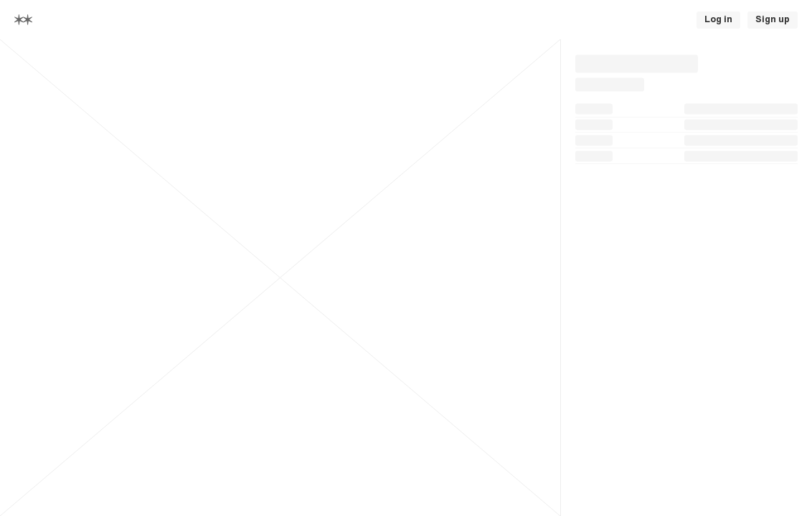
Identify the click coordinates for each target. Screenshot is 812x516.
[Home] (23, 20)
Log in (718, 19)
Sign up (773, 19)
